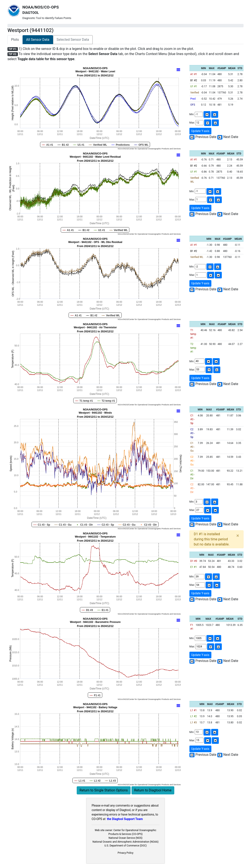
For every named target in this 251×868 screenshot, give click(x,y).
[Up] (215, 114)
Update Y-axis (200, 131)
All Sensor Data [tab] (38, 40)
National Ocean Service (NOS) (125, 838)
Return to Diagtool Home (153, 790)
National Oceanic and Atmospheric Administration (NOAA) (126, 842)
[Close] (238, 536)
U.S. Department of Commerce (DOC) (126, 846)
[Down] (207, 114)
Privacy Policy (126, 853)
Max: (204, 123)
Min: (204, 114)
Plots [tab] (15, 40)
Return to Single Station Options (104, 790)
